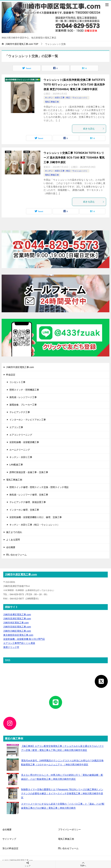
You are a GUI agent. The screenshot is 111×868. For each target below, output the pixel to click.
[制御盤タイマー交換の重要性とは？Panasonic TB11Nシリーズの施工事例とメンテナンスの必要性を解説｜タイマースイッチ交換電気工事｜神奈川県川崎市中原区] (13, 794)
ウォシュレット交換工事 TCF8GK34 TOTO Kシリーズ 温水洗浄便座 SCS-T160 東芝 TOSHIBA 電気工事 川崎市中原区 (74, 158)
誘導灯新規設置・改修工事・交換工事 (29, 472)
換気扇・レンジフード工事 (23, 397)
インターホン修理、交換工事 (24, 510)
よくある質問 (13, 540)
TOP (22, 44)
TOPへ (83, 864)
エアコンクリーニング (21, 435)
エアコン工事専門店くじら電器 (19, 643)
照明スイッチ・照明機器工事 (24, 390)
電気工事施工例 (52, 102)
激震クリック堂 (11, 647)
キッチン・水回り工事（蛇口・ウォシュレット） (66, 98)
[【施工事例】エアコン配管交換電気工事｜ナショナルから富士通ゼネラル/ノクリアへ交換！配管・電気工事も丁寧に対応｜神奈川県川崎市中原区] (13, 750)
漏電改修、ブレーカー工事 (23, 405)
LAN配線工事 (16, 465)
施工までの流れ (14, 532)
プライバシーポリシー (69, 830)
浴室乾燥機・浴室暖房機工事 (24, 442)
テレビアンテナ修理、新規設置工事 (28, 502)
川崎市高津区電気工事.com (17, 619)
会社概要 (11, 547)
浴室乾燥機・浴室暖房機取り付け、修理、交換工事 (36, 517)
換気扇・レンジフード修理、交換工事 (29, 495)
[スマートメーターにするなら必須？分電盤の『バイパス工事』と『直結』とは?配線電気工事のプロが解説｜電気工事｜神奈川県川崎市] (13, 808)
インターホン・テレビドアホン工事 (28, 420)
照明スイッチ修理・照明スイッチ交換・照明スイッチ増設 (39, 487)
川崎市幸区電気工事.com (16, 623)
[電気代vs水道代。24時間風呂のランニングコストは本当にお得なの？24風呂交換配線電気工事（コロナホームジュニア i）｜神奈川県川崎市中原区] (13, 765)
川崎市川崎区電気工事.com (17, 631)
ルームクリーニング (20, 450)
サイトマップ (9, 839)
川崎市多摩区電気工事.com (17, 615)
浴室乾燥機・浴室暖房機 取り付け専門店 (24, 639)
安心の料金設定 (10, 848)
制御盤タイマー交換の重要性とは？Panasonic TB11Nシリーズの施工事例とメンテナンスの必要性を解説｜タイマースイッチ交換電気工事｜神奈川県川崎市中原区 (62, 793)
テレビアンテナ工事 (20, 412)
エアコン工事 (16, 427)
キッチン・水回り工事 (21, 457)
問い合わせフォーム (16, 555)
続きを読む (94, 129)
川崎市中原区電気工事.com (20, 367)
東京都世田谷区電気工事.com (18, 635)
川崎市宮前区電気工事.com (17, 627)
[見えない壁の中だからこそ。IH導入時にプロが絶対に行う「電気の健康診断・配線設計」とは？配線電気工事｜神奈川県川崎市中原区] (13, 779)
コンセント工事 (17, 382)
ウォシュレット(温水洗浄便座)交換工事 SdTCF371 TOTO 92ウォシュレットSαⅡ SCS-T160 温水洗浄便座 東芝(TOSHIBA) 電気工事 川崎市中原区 (74, 85)
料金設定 (11, 375)
